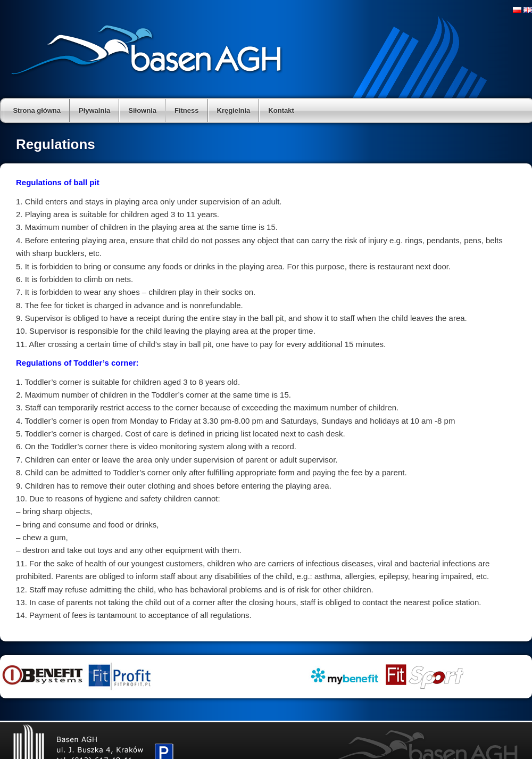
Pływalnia (94, 110)
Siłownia (142, 110)
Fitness (187, 110)
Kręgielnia (234, 110)
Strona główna (37, 110)
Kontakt (281, 110)
